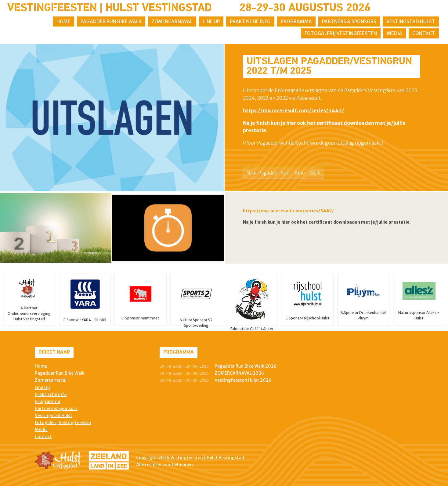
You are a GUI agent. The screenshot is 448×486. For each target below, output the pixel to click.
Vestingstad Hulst (411, 22)
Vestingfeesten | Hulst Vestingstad (110, 8)
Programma (296, 22)
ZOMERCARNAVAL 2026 (239, 373)
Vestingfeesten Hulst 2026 (243, 380)
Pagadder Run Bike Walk (111, 22)
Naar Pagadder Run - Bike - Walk (284, 173)
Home (63, 22)
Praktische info (250, 22)
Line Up (211, 22)
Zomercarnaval (172, 22)
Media (395, 33)
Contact (424, 33)
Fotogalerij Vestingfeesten (341, 33)
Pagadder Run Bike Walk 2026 (246, 366)
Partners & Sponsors (349, 22)
